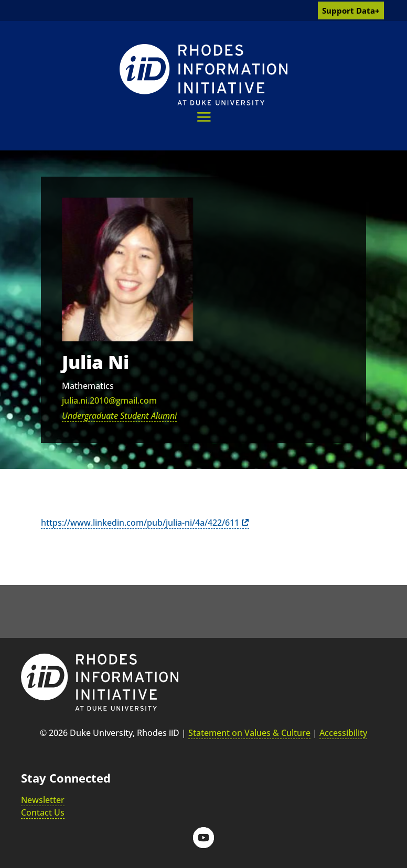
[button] (204, 117)
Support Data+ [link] (351, 10)
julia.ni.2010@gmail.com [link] (109, 400)
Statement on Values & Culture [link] (249, 733)
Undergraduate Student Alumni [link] (119, 416)
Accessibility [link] (343, 733)
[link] (203, 75)
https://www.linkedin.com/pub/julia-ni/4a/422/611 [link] (140, 523)
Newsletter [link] (43, 800)
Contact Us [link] (43, 812)
